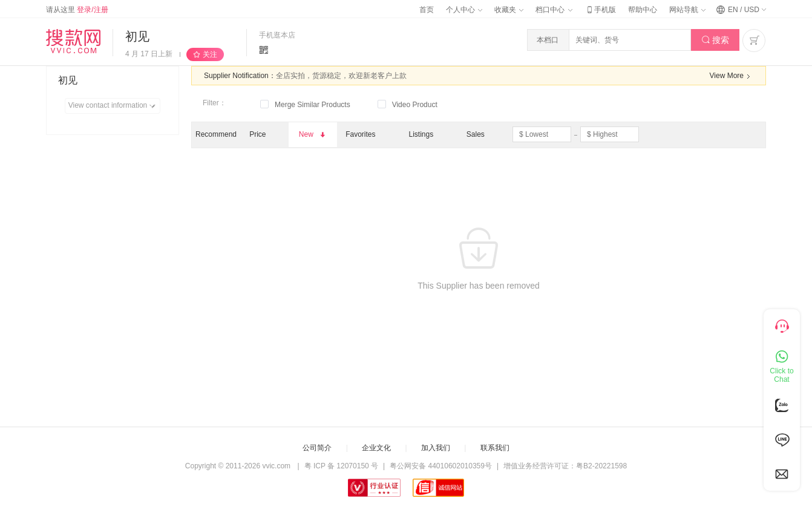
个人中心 (464, 10)
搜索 (715, 40)
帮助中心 (643, 10)
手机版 (600, 10)
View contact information (114, 106)
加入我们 (436, 448)
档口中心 (554, 10)
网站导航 (687, 10)
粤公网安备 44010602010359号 (441, 466)
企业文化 (376, 448)
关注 (210, 54)
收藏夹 (509, 10)
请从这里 (77, 10)
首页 (427, 10)
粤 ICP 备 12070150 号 (342, 466)
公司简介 (317, 448)
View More (732, 76)
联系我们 (495, 448)
